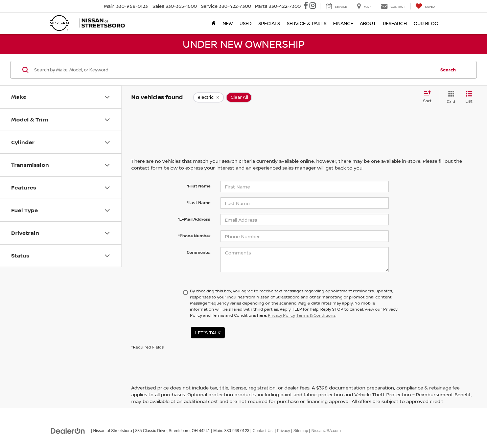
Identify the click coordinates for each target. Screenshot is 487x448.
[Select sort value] (429, 97)
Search (448, 70)
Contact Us (263, 431)
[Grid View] (450, 97)
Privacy (284, 431)
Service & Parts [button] (307, 23)
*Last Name (199, 203)
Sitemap (301, 431)
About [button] (368, 23)
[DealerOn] (68, 430)
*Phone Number (194, 236)
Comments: (199, 252)
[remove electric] (208, 97)
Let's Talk (208, 332)
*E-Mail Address (194, 219)
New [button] (228, 23)
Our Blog (426, 23)
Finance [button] (343, 23)
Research (395, 23)
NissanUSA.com (326, 431)
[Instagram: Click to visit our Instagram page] (313, 6)
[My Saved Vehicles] (425, 6)
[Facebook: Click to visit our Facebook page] (306, 6)
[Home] (214, 23)
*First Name (199, 186)
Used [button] (246, 23)
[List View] (469, 97)
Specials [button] (269, 23)
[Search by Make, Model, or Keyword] (234, 70)
